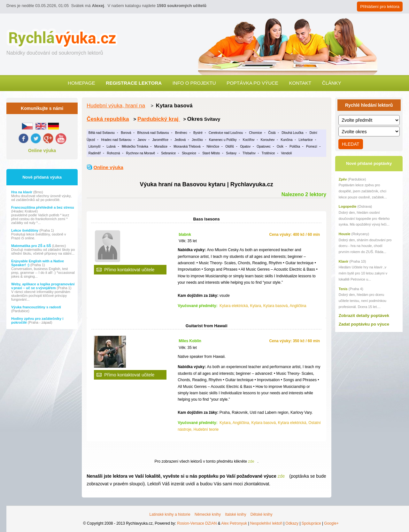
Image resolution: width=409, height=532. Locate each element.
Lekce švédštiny (25, 230)
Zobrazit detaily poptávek (364, 316)
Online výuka (42, 150)
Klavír (344, 261)
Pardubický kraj (159, 119)
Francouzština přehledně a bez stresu (43, 207)
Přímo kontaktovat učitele (129, 270)
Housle (345, 234)
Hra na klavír (22, 192)
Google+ (331, 523)
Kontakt (300, 83)
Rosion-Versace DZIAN (197, 523)
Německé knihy (208, 514)
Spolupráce (311, 523)
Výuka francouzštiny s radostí (36, 307)
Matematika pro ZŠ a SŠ (32, 246)
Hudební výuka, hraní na (116, 106)
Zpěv (343, 179)
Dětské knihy (262, 514)
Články (332, 83)
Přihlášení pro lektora (380, 7)
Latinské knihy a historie (170, 514)
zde (251, 461)
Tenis (343, 289)
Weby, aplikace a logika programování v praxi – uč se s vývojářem (43, 286)
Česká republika (108, 119)
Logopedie (348, 206)
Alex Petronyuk (234, 523)
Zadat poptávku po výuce (364, 324)
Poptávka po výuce (252, 83)
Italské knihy (235, 514)
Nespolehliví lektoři (266, 523)
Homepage (81, 83)
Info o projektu (194, 83)
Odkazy (292, 523)
